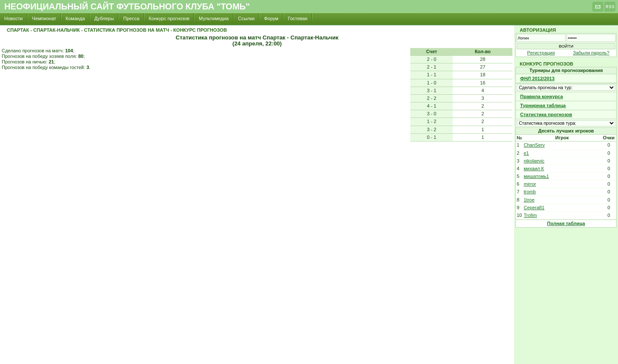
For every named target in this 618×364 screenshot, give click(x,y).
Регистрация (541, 53)
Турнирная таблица (543, 105)
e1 (526, 153)
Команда (75, 18)
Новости (14, 18)
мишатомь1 (536, 176)
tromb (530, 192)
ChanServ (534, 145)
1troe (529, 200)
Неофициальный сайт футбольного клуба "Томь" (127, 6)
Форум (271, 18)
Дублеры (104, 18)
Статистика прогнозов (546, 114)
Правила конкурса (542, 96)
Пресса (131, 18)
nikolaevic (534, 161)
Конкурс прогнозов (169, 18)
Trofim (530, 215)
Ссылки (247, 18)
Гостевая (298, 18)
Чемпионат (44, 18)
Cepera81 (534, 208)
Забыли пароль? (591, 53)
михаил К (534, 168)
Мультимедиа (214, 18)
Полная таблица (566, 223)
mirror (530, 184)
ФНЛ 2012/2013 (537, 78)
